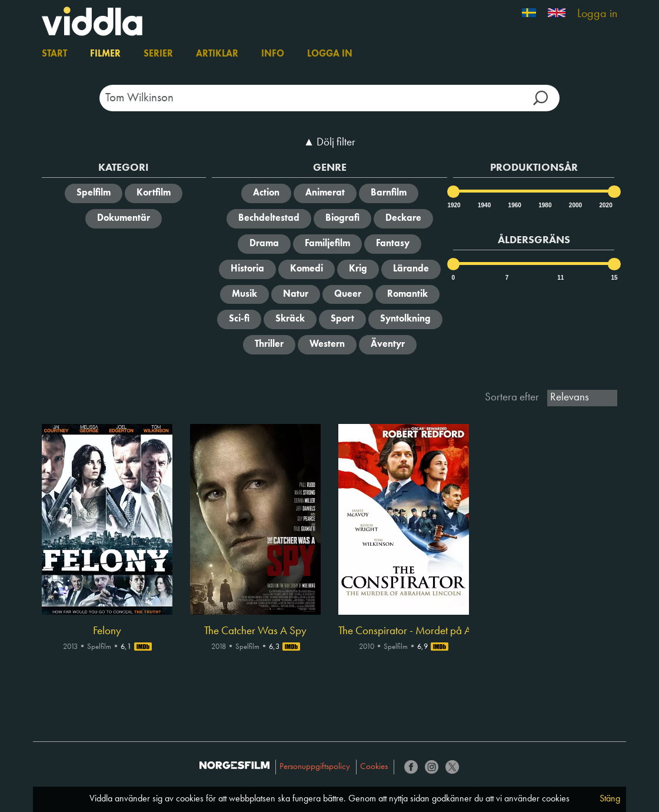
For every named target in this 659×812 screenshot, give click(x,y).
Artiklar (217, 54)
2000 (575, 205)
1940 (484, 205)
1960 (514, 205)
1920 (453, 205)
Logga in (597, 14)
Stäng (610, 799)
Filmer (105, 54)
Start (54, 54)
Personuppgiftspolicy (315, 767)
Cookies (374, 767)
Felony (107, 631)
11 (560, 278)
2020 (605, 205)
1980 (544, 205)
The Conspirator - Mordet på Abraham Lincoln (404, 631)
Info (273, 54)
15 (614, 278)
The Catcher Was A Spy (255, 631)
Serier (158, 54)
